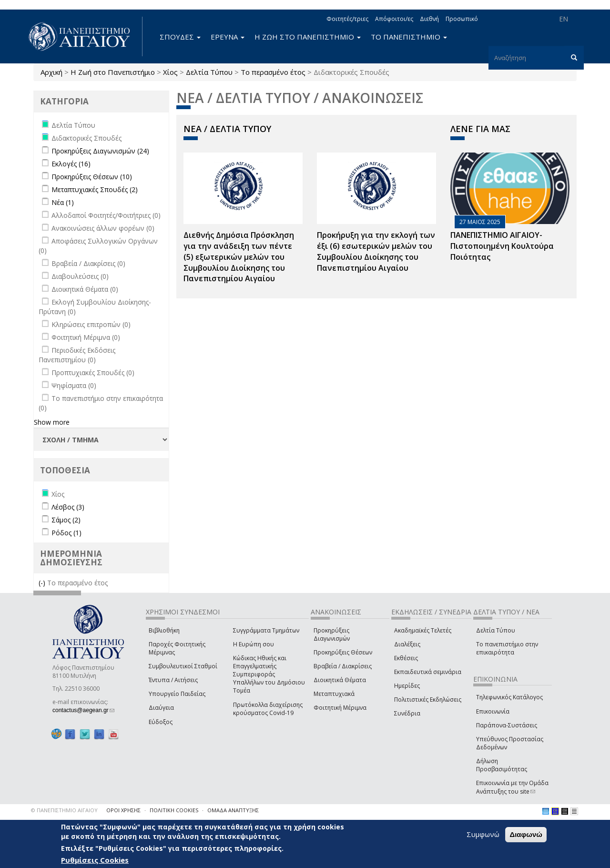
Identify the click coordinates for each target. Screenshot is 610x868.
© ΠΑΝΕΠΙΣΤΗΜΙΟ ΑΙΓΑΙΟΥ (64, 810)
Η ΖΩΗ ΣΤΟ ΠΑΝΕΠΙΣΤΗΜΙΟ (308, 37)
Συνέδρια (407, 713)
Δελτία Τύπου (209, 72)
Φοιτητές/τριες (347, 19)
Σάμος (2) (66, 520)
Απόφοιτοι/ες (394, 19)
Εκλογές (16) (71, 164)
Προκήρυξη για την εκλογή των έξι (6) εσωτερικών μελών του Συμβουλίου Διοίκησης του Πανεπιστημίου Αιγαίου (376, 251)
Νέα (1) (63, 202)
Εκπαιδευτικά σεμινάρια (428, 672)
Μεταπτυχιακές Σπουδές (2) (95, 189)
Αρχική (51, 72)
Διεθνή (429, 19)
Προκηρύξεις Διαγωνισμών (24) (100, 151)
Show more (52, 422)
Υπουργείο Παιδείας (177, 694)
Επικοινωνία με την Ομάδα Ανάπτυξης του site (512, 787)
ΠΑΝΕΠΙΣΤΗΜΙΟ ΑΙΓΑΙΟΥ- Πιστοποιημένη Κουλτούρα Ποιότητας (502, 246)
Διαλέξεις (407, 644)
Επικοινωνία (493, 711)
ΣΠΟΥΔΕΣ (180, 37)
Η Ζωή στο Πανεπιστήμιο (113, 72)
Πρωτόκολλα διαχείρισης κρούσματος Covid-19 (268, 709)
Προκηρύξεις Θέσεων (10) (92, 177)
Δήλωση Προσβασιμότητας (502, 765)
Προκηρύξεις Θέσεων (343, 652)
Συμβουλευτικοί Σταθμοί (183, 666)
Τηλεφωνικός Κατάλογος (509, 697)
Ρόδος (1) (66, 533)
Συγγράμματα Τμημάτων (266, 630)
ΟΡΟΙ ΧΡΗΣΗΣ (123, 810)
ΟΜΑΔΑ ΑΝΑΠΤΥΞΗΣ (233, 810)
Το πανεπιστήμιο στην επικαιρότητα (507, 648)
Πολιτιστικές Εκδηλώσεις (428, 700)
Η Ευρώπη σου (254, 644)
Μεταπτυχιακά (334, 694)
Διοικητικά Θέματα (340, 680)
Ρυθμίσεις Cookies (95, 860)
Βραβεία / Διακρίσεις (343, 666)
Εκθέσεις (406, 658)
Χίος (170, 72)
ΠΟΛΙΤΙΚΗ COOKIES (174, 810)
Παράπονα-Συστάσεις (507, 725)
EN (564, 19)
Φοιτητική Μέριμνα (340, 708)
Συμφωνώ (483, 834)
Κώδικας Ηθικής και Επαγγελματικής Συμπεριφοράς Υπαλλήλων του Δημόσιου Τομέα (269, 674)
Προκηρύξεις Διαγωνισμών (332, 634)
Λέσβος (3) (68, 507)
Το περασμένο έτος (273, 72)
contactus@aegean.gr (83, 710)
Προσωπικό (462, 19)
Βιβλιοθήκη (164, 630)
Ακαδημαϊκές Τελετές (423, 630)
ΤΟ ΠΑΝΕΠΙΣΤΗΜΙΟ (409, 37)
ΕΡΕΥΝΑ (228, 37)
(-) (43, 583)
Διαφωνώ (526, 834)
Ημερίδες (407, 686)
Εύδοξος (161, 722)
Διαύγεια (161, 708)
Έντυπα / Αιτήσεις (173, 680)
